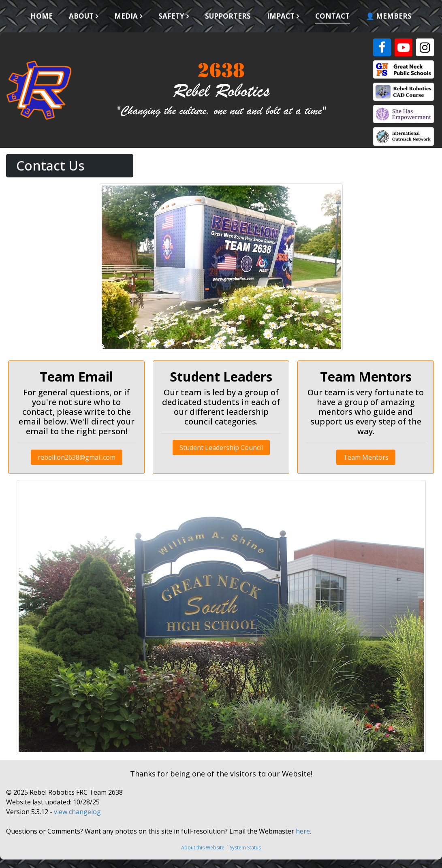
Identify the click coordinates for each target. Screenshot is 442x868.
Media (126, 16)
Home (42, 16)
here (303, 831)
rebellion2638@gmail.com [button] (77, 457)
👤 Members (389, 16)
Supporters (228, 16)
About (81, 16)
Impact (281, 16)
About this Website (203, 848)
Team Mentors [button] (366, 457)
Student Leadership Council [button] (221, 448)
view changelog (77, 812)
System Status (245, 848)
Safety (171, 16)
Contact (332, 16)
